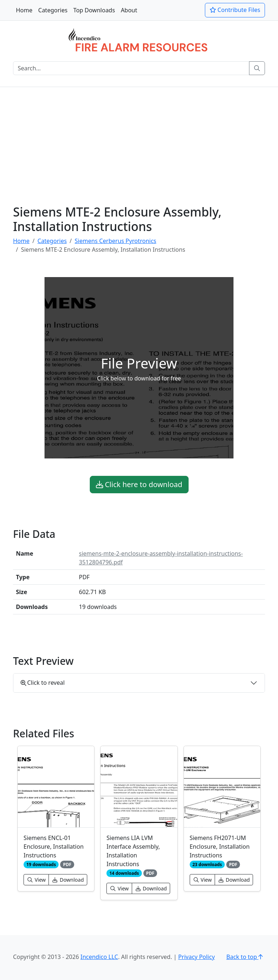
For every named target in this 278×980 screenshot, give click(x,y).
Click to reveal (43, 683)
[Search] (131, 68)
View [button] (36, 880)
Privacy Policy (196, 957)
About (129, 10)
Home (24, 10)
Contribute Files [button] (235, 10)
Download (68, 880)
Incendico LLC (99, 957)
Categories (53, 10)
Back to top (246, 957)
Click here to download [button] (139, 484)
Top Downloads (94, 10)
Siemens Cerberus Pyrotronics (115, 241)
